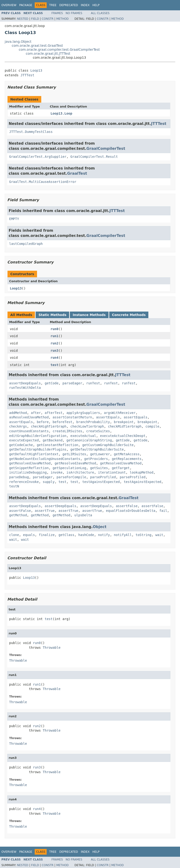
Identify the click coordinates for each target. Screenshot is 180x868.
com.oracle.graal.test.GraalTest (37, 46)
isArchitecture (80, 472)
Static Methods (52, 315)
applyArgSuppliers (83, 413)
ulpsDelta (83, 515)
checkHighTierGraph (49, 426)
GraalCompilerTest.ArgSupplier (38, 157)
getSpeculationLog (69, 468)
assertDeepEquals (25, 383)
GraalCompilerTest (106, 149)
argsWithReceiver (120, 413)
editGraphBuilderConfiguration (38, 436)
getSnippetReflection (29, 468)
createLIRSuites (67, 431)
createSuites (98, 431)
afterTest (54, 413)
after (36, 413)
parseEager (72, 383)
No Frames (74, 13)
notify (104, 535)
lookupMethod (141, 472)
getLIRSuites (74, 454)
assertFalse (127, 506)
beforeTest (62, 422)
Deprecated (69, 5)
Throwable (52, 648)
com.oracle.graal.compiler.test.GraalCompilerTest (59, 50)
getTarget (121, 468)
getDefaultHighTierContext (34, 454)
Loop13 (36, 70)
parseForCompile (71, 477)
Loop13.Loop (62, 113)
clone (14, 535)
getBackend (52, 440)
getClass (66, 535)
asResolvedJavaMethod (29, 417)
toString (144, 535)
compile (152, 426)
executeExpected (24, 440)
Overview (9, 5)
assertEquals (108, 417)
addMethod (18, 413)
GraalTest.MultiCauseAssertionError (43, 182)
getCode (52, 383)
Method (62, 19)
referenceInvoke (24, 482)
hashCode (86, 535)
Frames (57, 13)
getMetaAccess (127, 454)
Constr (48, 19)
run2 (55, 343)
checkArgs (18, 426)
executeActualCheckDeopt (123, 436)
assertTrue (45, 511)
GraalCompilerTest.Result (94, 157)
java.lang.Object (18, 42)
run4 (55, 358)
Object (100, 527)
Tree (53, 5)
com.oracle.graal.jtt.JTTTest (48, 54)
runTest (93, 383)
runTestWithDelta (25, 388)
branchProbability (93, 422)
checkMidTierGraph (125, 426)
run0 (55, 329)
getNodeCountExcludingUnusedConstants (45, 459)
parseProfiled (103, 477)
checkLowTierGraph (87, 426)
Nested (22, 19)
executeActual (83, 436)
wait (159, 535)
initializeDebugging (28, 472)
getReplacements (127, 459)
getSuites (99, 468)
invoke (57, 472)
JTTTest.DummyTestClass (31, 132)
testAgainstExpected (101, 482)
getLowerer (100, 454)
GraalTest (77, 173)
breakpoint (124, 422)
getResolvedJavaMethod (30, 463)
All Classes (100, 13)
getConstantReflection (58, 445)
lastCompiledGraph (26, 244)
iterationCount (112, 472)
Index (85, 5)
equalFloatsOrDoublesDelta (131, 511)
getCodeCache (21, 445)
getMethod (18, 515)
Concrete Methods (129, 315)
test (55, 365)
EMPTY (14, 219)
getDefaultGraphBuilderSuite (97, 449)
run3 (55, 351)
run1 (55, 336)
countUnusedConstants (29, 431)
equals (29, 535)
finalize (47, 535)
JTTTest (27, 75)
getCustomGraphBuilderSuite (108, 445)
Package (26, 5)
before (43, 422)
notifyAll (123, 535)
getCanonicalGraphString (89, 440)
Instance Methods (89, 315)
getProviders (96, 459)
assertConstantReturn (72, 417)
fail (163, 511)
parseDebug (19, 477)
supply (49, 482)
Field (35, 19)
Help (96, 5)
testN (14, 486)
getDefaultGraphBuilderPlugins (38, 449)
